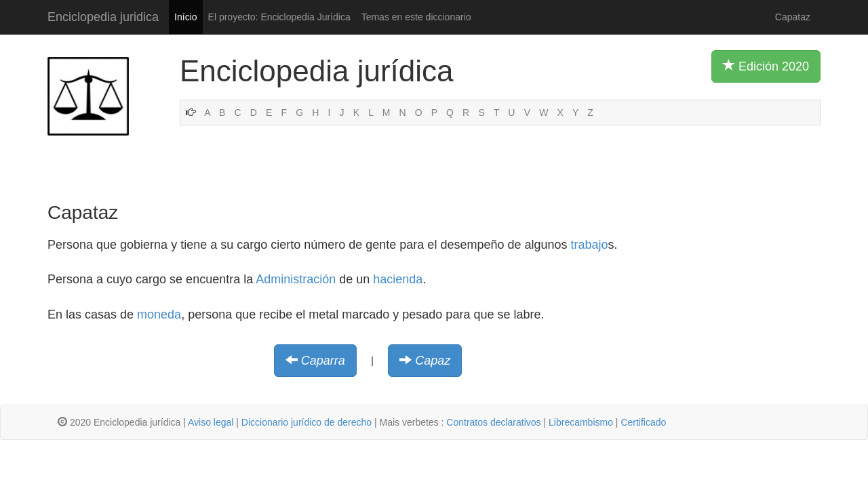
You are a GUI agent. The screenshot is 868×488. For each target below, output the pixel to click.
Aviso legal (211, 422)
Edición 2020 (766, 66)
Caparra (323, 361)
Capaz (433, 361)
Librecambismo (581, 422)
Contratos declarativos (493, 422)
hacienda (398, 279)
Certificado (643, 422)
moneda (159, 314)
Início (185, 17)
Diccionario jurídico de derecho (307, 422)
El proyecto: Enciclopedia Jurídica (279, 17)
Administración (296, 279)
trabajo (590, 245)
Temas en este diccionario (416, 17)
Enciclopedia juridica (103, 17)
